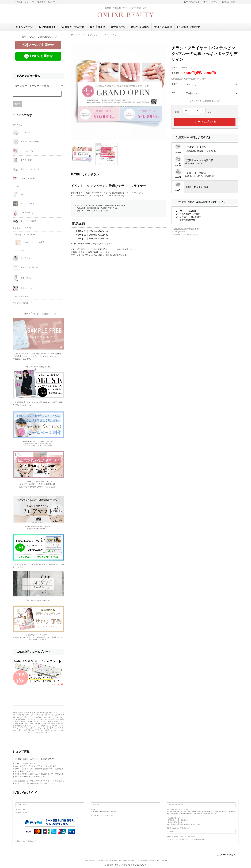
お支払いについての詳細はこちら (26, 841)
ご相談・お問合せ (189, 27)
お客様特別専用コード (22, 303)
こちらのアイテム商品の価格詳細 (205, 101)
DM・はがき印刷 (24, 179)
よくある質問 (163, 27)
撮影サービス (22, 288)
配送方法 (113, 860)
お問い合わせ (89, 860)
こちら (118, 249)
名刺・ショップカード (26, 142)
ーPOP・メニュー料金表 (30, 242)
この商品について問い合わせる (185, 234)
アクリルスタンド (24, 204)
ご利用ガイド (47, 27)
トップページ (24, 27)
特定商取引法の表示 (127, 860)
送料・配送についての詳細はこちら (102, 816)
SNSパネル (22, 194)
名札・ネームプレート (26, 169)
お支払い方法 (102, 860)
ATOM (164, 860)
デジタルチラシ (23, 151)
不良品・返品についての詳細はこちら (179, 828)
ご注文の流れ (140, 27)
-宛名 (18, 186)
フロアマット (22, 258)
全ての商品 (18, 125)
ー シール (19, 250)
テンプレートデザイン (88, 35)
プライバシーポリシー (146, 860)
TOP (73, 35)
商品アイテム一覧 (73, 27)
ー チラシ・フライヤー (110, 35)
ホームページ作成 (24, 221)
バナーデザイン (23, 213)
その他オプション (20, 296)
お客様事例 (97, 27)
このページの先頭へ (226, 855)
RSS (159, 860)
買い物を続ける (178, 231)
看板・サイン (22, 278)
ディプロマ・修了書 (25, 268)
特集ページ (118, 27)
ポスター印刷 (22, 160)
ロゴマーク (21, 132)
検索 (17, 104)
